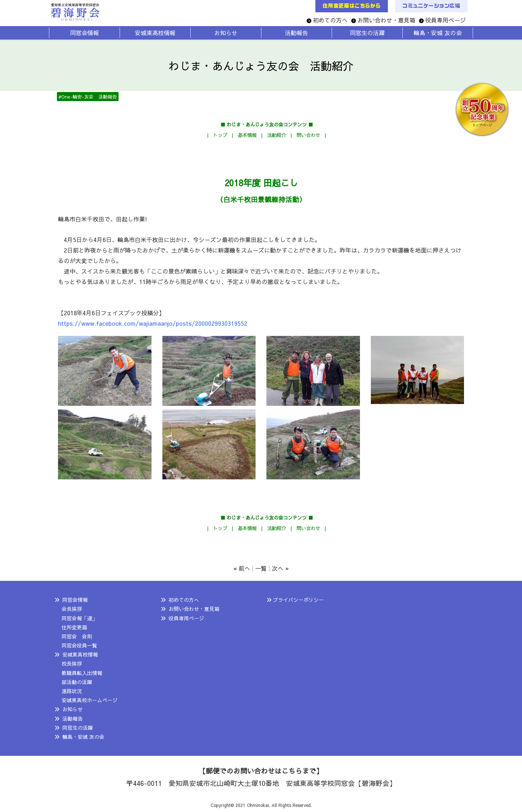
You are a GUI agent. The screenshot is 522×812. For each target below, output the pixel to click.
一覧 (261, 568)
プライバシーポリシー (298, 600)
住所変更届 (74, 627)
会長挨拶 (72, 609)
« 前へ (242, 568)
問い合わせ (308, 135)
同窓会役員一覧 (79, 645)
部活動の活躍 (77, 682)
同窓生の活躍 (78, 728)
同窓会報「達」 (79, 618)
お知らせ (72, 709)
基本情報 (247, 135)
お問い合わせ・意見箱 (386, 20)
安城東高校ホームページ (90, 700)
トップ (220, 135)
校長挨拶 (72, 663)
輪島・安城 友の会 (83, 737)
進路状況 (72, 691)
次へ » (280, 568)
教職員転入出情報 (82, 673)
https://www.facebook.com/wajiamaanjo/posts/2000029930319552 (153, 323)
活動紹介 (277, 135)
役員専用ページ (446, 20)
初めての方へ (330, 20)
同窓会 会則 (77, 636)
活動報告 (72, 719)
